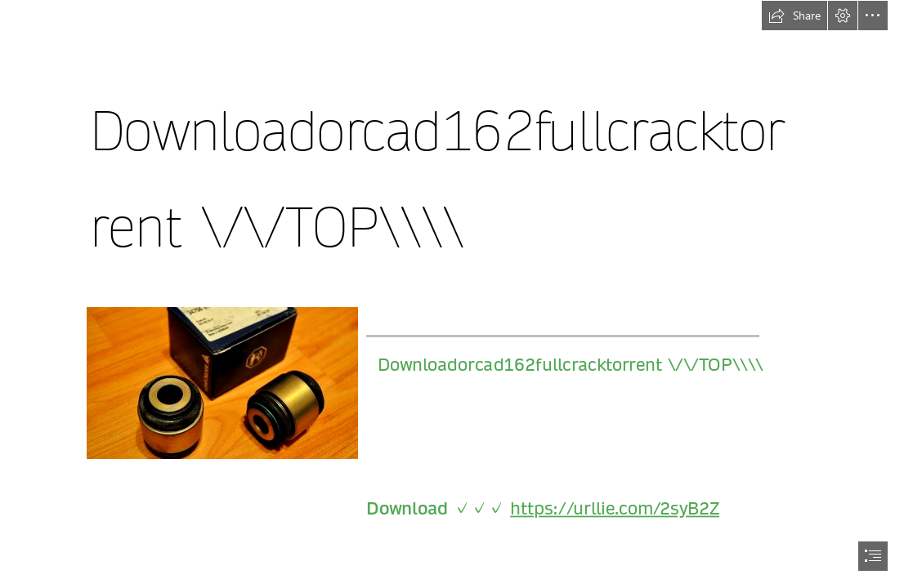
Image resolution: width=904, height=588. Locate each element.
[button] (794, 16)
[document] (452, 294)
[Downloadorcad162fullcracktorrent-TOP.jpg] (222, 382)
